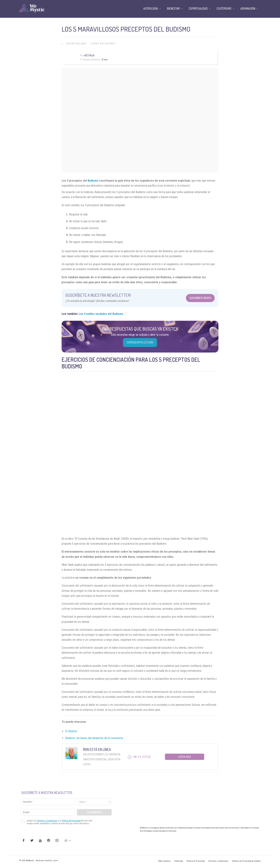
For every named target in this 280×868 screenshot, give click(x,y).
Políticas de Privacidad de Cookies (246, 861)
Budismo (93, 181)
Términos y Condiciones (218, 861)
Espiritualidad (76, 44)
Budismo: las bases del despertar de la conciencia (94, 738)
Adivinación (248, 8)
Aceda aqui (185, 757)
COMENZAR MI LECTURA (140, 342)
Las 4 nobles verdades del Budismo (101, 314)
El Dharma (71, 731)
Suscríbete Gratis (200, 298)
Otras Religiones (103, 44)
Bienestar (173, 8)
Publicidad (179, 861)
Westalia (89, 55)
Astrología (151, 8)
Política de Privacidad (196, 861)
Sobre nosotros (164, 861)
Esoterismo (224, 8)
